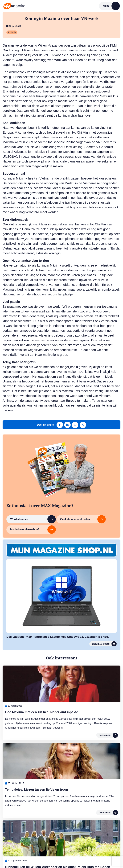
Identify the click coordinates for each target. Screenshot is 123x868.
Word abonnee (33, 519)
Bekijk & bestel (104, 644)
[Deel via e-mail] (75, 425)
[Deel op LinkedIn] (67, 425)
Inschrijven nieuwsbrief (33, 530)
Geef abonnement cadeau (83, 519)
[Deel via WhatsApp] (83, 425)
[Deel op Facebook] (60, 425)
